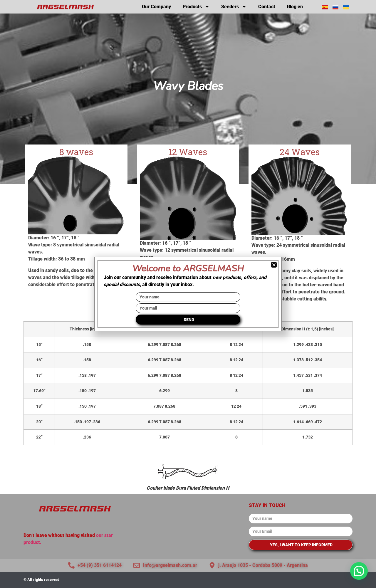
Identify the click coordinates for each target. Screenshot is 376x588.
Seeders (234, 7)
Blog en (295, 7)
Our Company (156, 7)
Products (196, 7)
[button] (359, 571)
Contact (267, 7)
